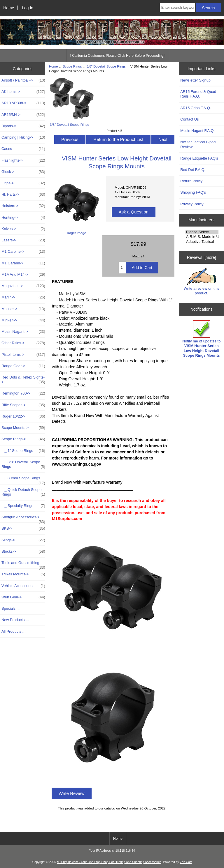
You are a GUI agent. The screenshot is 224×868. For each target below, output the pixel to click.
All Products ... (13, 631)
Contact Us (189, 119)
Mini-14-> (23, 320)
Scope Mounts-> (23, 428)
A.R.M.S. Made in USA (202, 237)
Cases (23, 149)
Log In (28, 8)
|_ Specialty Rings (23, 506)
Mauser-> (23, 309)
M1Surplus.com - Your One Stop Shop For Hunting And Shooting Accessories (109, 862)
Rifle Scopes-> (23, 405)
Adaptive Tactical (202, 242)
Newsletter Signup (195, 80)
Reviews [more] (202, 257)
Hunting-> (23, 218)
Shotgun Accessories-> (23, 519)
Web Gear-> (23, 597)
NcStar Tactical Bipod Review (198, 144)
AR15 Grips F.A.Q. (196, 108)
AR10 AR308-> (23, 103)
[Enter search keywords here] (177, 8)
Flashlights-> (23, 160)
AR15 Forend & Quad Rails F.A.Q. (198, 94)
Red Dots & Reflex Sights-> (23, 380)
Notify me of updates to (201, 339)
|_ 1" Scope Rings (23, 451)
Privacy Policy (192, 204)
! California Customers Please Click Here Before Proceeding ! (118, 56)
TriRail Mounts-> (23, 574)
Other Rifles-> (23, 343)
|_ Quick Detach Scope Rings (23, 492)
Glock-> (23, 172)
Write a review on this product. (202, 282)
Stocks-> (23, 551)
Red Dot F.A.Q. (193, 170)
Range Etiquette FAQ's (199, 158)
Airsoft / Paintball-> (23, 80)
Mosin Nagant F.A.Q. (197, 131)
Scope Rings (72, 66)
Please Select (202, 232)
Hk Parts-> (23, 195)
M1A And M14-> (23, 275)
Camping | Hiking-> (23, 137)
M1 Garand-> (23, 263)
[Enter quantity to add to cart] (122, 268)
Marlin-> (23, 297)
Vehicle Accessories (23, 586)
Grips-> (23, 183)
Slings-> (23, 540)
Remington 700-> (23, 393)
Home (9, 8)
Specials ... (10, 608)
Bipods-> (23, 126)
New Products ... (15, 620)
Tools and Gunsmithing (23, 564)
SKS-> (23, 528)
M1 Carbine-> (23, 252)
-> (23, 439)
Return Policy (191, 181)
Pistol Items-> (23, 355)
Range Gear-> (23, 366)
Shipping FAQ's (193, 192)
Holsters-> (23, 206)
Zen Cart (186, 862)
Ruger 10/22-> (23, 416)
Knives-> (23, 229)
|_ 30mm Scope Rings (23, 480)
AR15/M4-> (23, 115)
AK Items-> (23, 92)
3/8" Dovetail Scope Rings (106, 66)
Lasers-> (23, 240)
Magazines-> (23, 286)
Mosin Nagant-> (23, 332)
